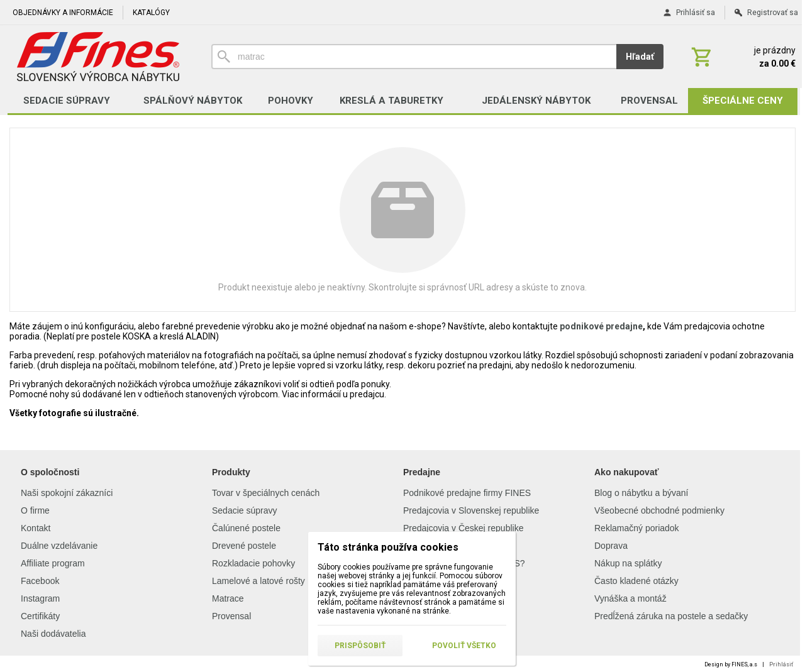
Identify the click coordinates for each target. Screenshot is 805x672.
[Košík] (742, 57)
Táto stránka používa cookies (388, 547)
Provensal (231, 616)
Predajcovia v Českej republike (463, 528)
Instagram (40, 598)
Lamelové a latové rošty (258, 581)
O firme (35, 510)
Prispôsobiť (360, 646)
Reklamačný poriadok (637, 528)
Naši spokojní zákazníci (67, 493)
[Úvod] (98, 57)
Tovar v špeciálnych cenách (266, 493)
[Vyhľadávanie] (414, 57)
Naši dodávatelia (53, 634)
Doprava (611, 546)
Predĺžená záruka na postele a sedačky (671, 616)
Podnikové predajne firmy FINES (467, 493)
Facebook (40, 581)
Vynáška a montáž (630, 598)
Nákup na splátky (628, 563)
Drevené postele (244, 546)
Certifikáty (40, 616)
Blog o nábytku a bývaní (641, 493)
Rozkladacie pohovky (253, 563)
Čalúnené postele (246, 528)
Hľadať (640, 57)
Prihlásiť (781, 664)
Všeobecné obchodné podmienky (659, 510)
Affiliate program (53, 563)
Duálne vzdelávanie (59, 546)
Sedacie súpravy (245, 510)
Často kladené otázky (636, 581)
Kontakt (36, 528)
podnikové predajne (601, 326)
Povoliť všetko (464, 646)
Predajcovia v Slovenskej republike (471, 510)
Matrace (228, 598)
